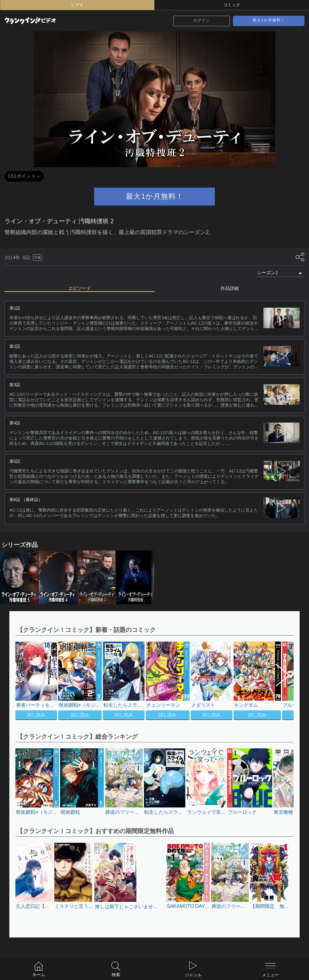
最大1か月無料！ (269, 20)
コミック (232, 5)
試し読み (36, 714)
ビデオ (77, 5)
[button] (279, 681)
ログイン (202, 21)
